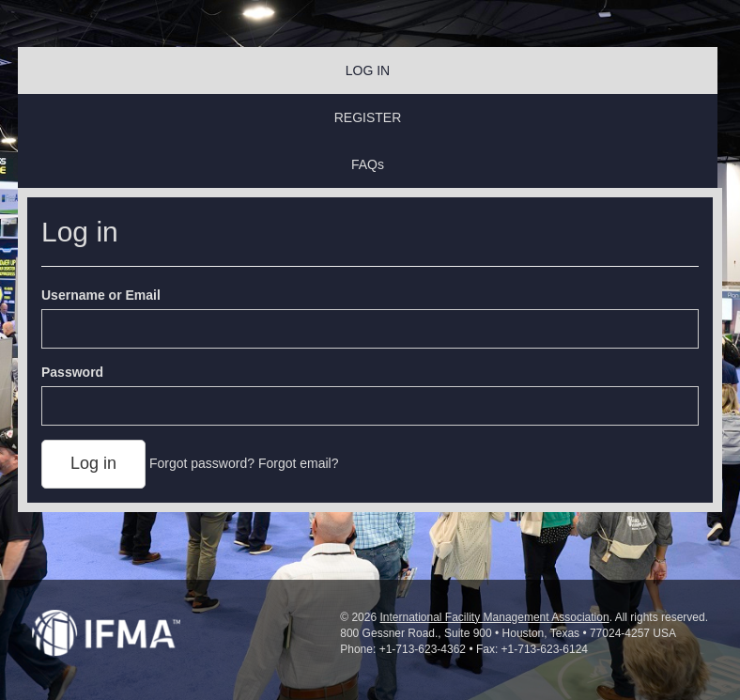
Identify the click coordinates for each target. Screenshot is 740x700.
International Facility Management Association (494, 617)
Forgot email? (299, 463)
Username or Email (101, 295)
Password (72, 372)
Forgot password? (202, 463)
